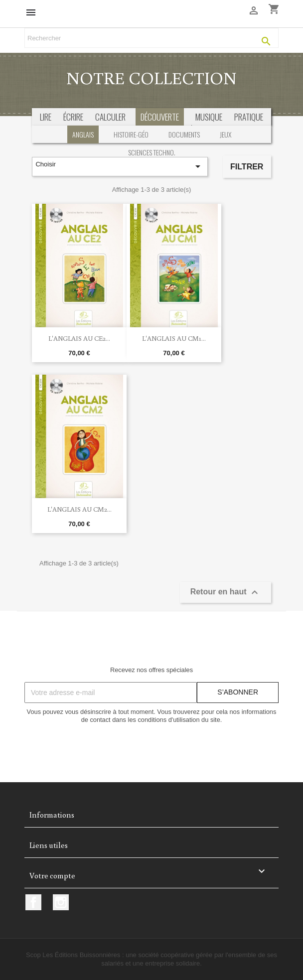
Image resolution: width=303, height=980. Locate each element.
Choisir (120, 166)
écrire (73, 117)
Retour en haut (226, 592)
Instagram (61, 902)
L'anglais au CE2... (79, 338)
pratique (249, 117)
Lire (46, 117)
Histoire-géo (131, 134)
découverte (160, 117)
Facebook (33, 902)
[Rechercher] (151, 38)
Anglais (83, 134)
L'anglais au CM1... (174, 338)
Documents (184, 134)
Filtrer (247, 167)
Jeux (226, 134)
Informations (52, 815)
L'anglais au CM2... (79, 509)
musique (209, 117)
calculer (110, 117)
